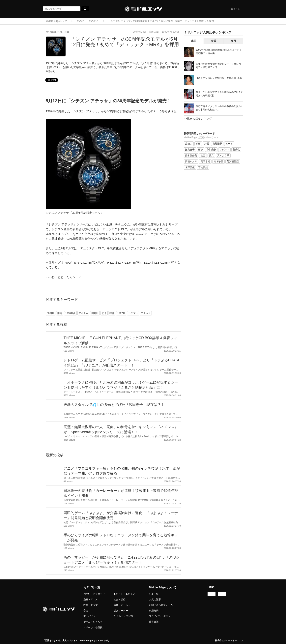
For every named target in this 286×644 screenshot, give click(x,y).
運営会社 (154, 622)
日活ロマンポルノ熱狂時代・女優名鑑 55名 (219, 78)
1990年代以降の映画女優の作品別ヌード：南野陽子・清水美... (219, 52)
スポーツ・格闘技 (93, 628)
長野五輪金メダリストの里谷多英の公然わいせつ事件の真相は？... (219, 108)
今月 (233, 41)
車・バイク (89, 616)
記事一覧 (154, 594)
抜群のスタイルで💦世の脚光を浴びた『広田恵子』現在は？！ (114, 405)
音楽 (86, 611)
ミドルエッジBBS (123, 616)
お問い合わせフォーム (161, 605)
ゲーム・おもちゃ (93, 622)
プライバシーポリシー (161, 616)
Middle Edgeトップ (56, 21)
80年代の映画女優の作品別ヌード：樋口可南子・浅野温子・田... (218, 66)
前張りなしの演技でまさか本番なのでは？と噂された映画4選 (219, 94)
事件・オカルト (122, 605)
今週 (214, 41)
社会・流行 (120, 600)
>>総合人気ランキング (198, 119)
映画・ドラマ (91, 605)
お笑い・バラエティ (94, 594)
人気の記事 (155, 600)
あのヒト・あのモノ (88, 21)
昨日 (194, 41)
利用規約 (154, 611)
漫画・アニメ (91, 600)
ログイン (236, 9)
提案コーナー (121, 611)
